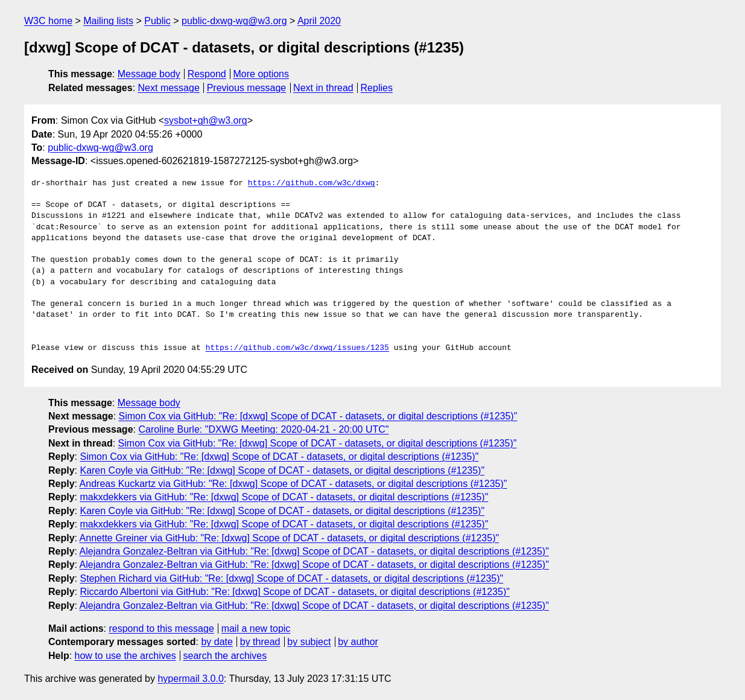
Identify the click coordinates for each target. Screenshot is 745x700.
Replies (377, 88)
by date (217, 642)
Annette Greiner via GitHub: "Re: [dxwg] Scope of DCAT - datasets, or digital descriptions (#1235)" (290, 538)
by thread (260, 642)
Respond (207, 74)
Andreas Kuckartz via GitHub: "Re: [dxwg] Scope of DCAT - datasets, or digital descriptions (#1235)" (293, 484)
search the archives (225, 656)
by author (358, 642)
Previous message (247, 88)
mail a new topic (256, 628)
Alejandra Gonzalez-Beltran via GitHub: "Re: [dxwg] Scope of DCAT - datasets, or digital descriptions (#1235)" (314, 551)
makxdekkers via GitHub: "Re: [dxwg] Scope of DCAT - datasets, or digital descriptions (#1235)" (284, 497)
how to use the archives (125, 656)
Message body (149, 74)
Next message (169, 88)
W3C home (48, 21)
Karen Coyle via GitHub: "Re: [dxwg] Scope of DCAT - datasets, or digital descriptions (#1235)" (282, 470)
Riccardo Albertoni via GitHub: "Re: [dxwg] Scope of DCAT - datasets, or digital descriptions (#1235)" (294, 592)
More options (262, 74)
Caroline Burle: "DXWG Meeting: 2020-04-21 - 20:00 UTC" (263, 429)
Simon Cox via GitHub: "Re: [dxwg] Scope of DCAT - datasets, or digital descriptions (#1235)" (318, 416)
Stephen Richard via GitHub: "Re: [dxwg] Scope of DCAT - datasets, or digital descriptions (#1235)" (291, 578)
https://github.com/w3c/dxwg (312, 183)
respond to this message (161, 628)
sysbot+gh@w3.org (206, 120)
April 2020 (319, 21)
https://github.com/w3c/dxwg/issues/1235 (297, 348)
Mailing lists (108, 21)
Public (157, 21)
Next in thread (323, 88)
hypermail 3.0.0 (190, 679)
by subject (309, 642)
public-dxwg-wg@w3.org (234, 21)
